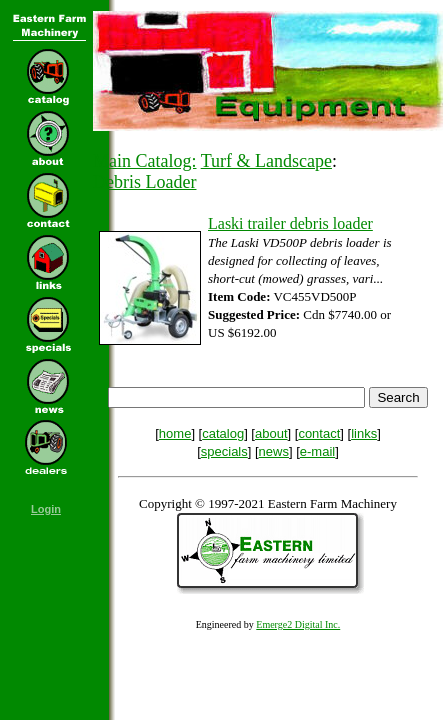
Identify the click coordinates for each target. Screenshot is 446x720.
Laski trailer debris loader (290, 223)
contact (319, 433)
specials (224, 451)
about (271, 433)
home (175, 433)
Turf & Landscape (266, 161)
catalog (223, 433)
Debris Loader (144, 182)
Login (46, 509)
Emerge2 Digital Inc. (298, 624)
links (364, 433)
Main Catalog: (144, 161)
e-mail (317, 451)
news (274, 451)
